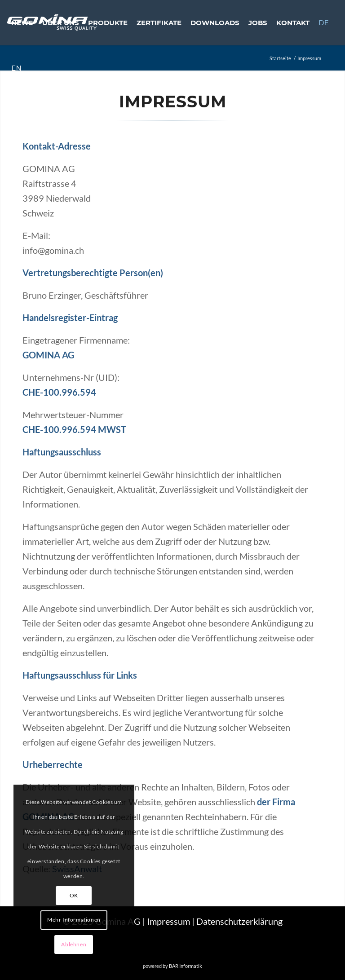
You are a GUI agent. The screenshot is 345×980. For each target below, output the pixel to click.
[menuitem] (22, 23)
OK (74, 895)
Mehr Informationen (74, 920)
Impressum (168, 921)
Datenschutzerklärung (239, 921)
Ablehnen (74, 944)
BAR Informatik (186, 966)
